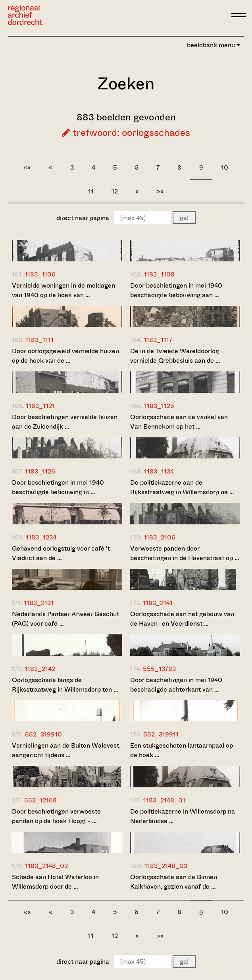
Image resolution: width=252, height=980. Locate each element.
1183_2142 (40, 669)
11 (91, 191)
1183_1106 (40, 274)
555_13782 (159, 669)
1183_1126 (40, 471)
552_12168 (40, 800)
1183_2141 (158, 603)
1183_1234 (41, 537)
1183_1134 (159, 471)
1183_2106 (160, 537)
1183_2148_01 (164, 800)
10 (225, 167)
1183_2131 (39, 603)
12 (115, 191)
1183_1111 (39, 340)
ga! (184, 218)
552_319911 (161, 734)
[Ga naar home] (25, 15)
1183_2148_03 (166, 866)
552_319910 (43, 734)
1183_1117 (158, 340)
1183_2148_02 (46, 866)
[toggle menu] (239, 15)
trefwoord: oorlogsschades (126, 133)
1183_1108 (159, 274)
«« (27, 167)
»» (160, 191)
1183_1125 (159, 406)
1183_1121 (40, 406)
